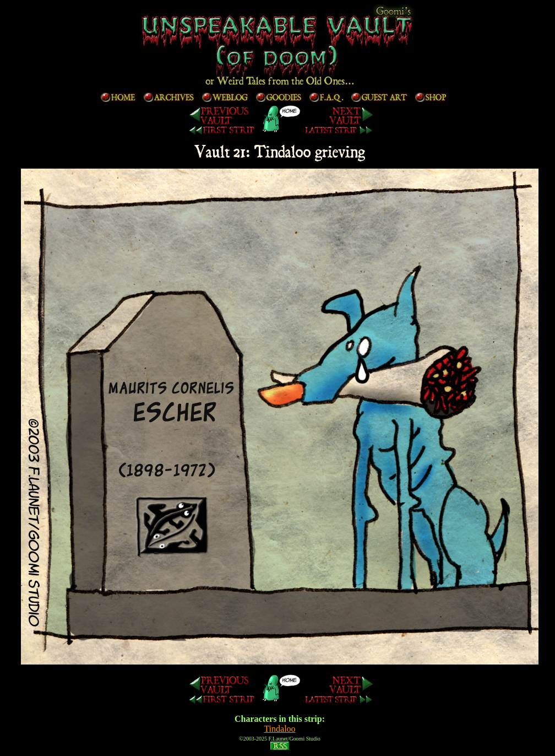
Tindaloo (279, 729)
